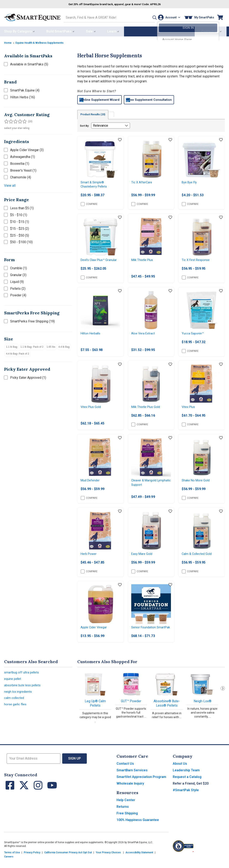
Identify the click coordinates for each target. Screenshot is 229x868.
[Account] (168, 17)
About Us (180, 773)
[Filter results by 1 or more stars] (6, 120)
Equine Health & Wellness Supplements (43, 42)
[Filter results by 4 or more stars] (19, 120)
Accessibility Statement (139, 862)
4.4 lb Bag (64, 346)
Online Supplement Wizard (106, 99)
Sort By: (84, 125)
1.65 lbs (51, 346)
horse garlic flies (16, 717)
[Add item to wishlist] (120, 139)
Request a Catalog (187, 786)
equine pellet (14, 689)
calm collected (15, 710)
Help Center (126, 809)
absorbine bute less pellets (24, 696)
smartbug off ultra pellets (23, 682)
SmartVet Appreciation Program (141, 786)
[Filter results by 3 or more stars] (14, 120)
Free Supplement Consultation (164, 99)
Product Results (95, 114)
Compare (89, 205)
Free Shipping (127, 823)
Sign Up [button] (75, 768)
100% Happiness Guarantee (138, 829)
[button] (147, 17)
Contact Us (125, 773)
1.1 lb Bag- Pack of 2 (32, 346)
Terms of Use (12, 862)
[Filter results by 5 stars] (23, 120)
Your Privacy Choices (108, 862)
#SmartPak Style (186, 799)
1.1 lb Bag (12, 346)
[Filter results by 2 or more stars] (10, 120)
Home (8, 42)
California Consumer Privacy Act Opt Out (68, 862)
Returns (123, 816)
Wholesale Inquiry (130, 793)
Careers (9, 866)
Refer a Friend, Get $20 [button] (191, 793)
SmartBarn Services (132, 780)
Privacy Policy (32, 862)
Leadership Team (186, 780)
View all (10, 185)
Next (223, 698)
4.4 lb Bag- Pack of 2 (17, 353)
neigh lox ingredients (19, 703)
